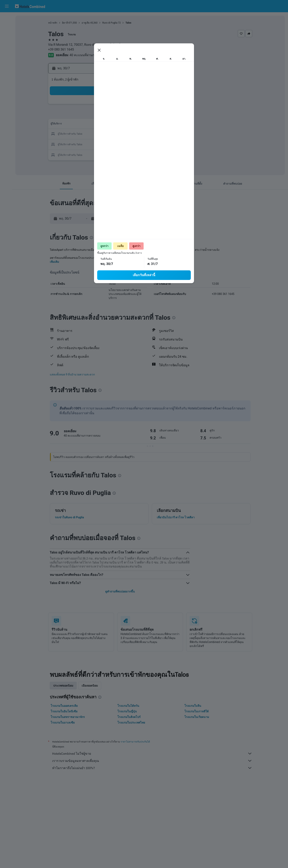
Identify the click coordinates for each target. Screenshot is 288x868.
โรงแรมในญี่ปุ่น (128, 711)
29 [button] (99, 144)
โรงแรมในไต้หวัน (129, 706)
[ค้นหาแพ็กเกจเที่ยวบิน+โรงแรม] (7, 44)
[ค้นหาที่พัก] (7, 27)
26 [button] (137, 134)
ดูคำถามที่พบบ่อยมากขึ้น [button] (121, 591)
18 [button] (128, 125)
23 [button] (109, 134)
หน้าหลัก (53, 23)
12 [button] (137, 115)
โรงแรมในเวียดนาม (197, 717)
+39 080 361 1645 (62, 49)
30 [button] (109, 144)
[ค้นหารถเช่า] (7, 35)
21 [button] (89, 134)
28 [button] (89, 144)
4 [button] (128, 105)
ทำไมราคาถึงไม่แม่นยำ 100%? (153, 768)
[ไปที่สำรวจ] (7, 52)
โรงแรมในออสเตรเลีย (65, 706)
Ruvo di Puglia (111, 23)
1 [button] (99, 105)
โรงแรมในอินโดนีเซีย (65, 711)
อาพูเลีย (86, 23)
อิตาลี (66, 23)
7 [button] (89, 115)
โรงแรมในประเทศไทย (132, 723)
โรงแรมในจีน (194, 706)
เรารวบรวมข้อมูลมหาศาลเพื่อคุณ (153, 761)
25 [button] (128, 134)
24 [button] (118, 134)
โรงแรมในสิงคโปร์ (130, 717)
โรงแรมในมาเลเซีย (63, 723)
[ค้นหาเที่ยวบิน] (7, 18)
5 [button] (137, 105)
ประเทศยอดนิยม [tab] (64, 686)
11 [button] (128, 115)
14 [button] (89, 125)
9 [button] (108, 115)
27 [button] (80, 144)
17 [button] (118, 125)
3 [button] (118, 105)
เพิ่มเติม (55, 262)
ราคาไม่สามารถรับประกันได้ (136, 742)
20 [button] (80, 134)
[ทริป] (7, 63)
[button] (7, 6)
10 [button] (118, 115)
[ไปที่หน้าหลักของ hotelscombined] (30, 6)
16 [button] (109, 125)
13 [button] (80, 125)
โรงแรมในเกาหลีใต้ (197, 711)
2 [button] (108, 105)
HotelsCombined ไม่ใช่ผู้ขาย (153, 754)
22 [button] (99, 134)
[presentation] (175, 65)
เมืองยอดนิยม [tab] (90, 686)
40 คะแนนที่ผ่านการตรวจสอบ (91, 55)
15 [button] (99, 125)
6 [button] (80, 115)
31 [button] (118, 144)
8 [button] (99, 115)
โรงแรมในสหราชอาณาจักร (68, 717)
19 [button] (137, 125)
